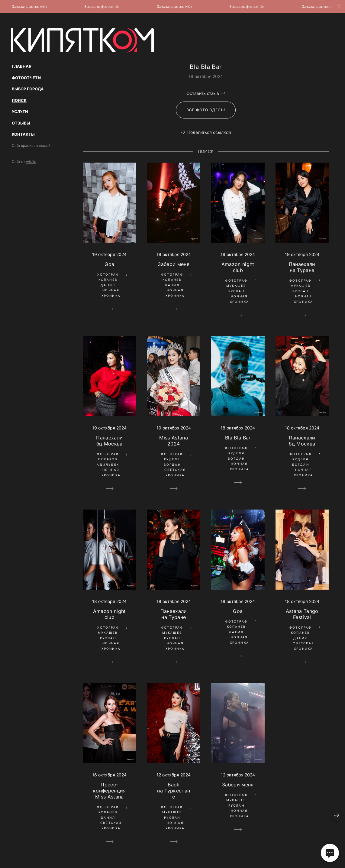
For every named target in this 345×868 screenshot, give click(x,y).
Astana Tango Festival (302, 614)
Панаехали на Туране (302, 267)
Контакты (23, 134)
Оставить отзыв (203, 93)
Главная (22, 66)
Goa (109, 264)
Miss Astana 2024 (174, 441)
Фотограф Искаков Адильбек (108, 459)
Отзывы (21, 123)
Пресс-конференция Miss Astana (110, 791)
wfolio (31, 162)
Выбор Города (28, 89)
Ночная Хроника (111, 293)
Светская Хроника (175, 472)
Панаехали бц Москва (109, 441)
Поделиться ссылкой (209, 132)
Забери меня (174, 264)
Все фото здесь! (206, 110)
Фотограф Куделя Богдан (172, 459)
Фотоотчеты (27, 78)
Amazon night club (238, 267)
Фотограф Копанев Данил (108, 280)
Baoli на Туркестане (174, 791)
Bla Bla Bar (238, 438)
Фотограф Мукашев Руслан (236, 286)
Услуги (20, 112)
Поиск (19, 100)
